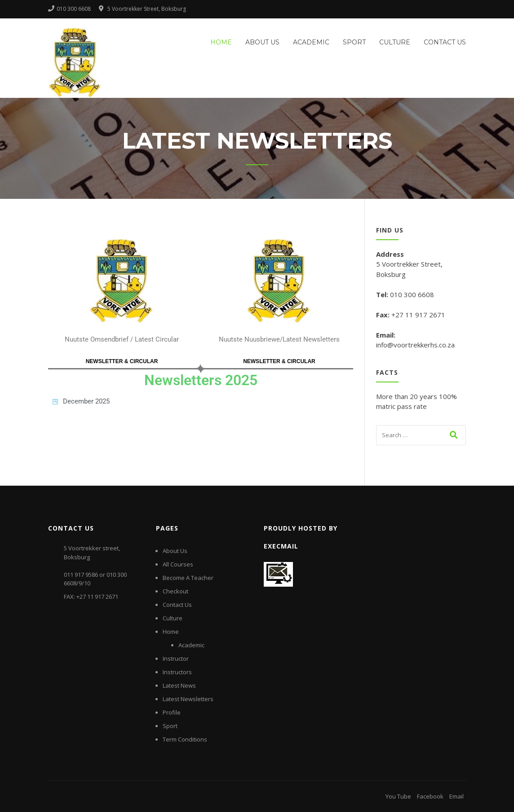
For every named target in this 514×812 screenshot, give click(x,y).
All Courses (178, 564)
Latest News (179, 685)
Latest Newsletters (188, 699)
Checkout (175, 591)
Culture (395, 42)
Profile (172, 712)
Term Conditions (185, 739)
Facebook (430, 796)
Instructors (177, 672)
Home (221, 42)
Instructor (176, 658)
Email (456, 796)
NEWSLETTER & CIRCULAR (122, 361)
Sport (354, 42)
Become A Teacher (188, 578)
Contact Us (445, 42)
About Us (262, 42)
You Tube (398, 796)
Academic (311, 42)
